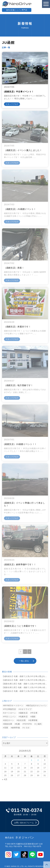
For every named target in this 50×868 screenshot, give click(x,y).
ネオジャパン (20, 838)
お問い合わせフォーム (24, 823)
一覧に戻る (24, 661)
